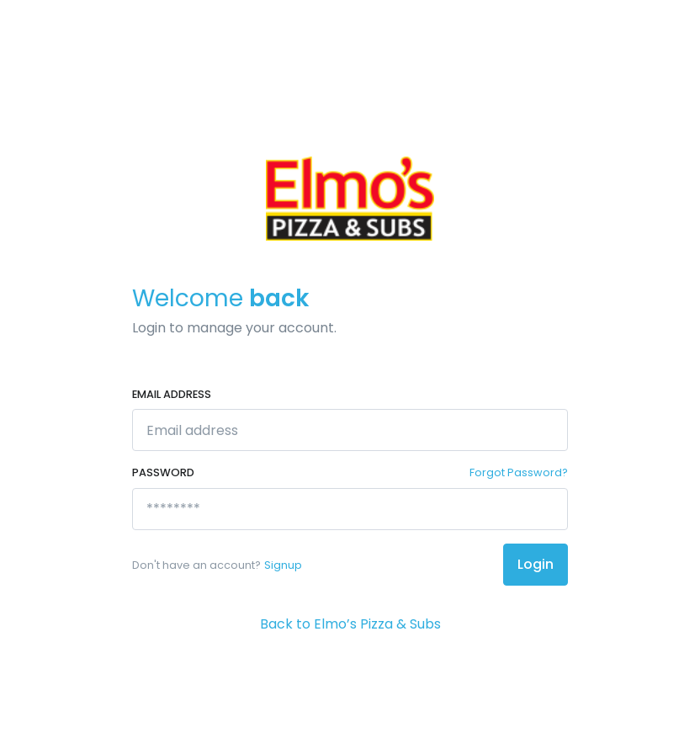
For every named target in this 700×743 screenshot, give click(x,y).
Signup (283, 565)
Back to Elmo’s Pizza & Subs (350, 624)
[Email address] (350, 430)
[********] (350, 509)
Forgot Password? (519, 472)
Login (536, 564)
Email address (172, 394)
